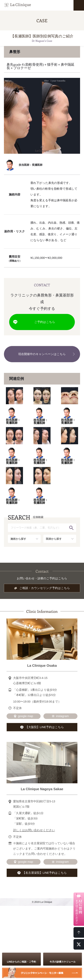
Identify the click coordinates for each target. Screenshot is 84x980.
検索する (71, 528)
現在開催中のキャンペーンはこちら (42, 354)
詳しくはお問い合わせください (34, 830)
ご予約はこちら (45, 322)
